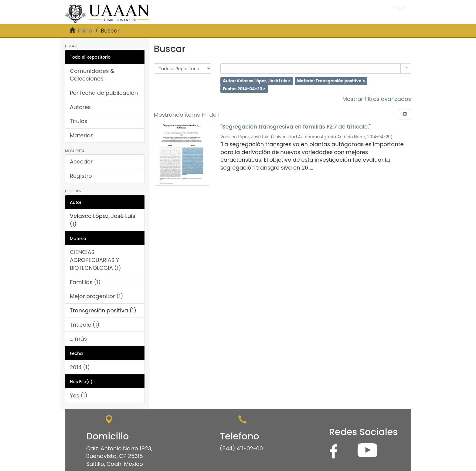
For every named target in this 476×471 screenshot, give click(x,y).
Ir (406, 68)
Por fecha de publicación (104, 93)
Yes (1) (79, 395)
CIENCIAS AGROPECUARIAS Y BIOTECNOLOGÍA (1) (95, 260)
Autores (80, 107)
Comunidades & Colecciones (92, 75)
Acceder (81, 162)
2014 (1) (80, 367)
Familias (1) (85, 282)
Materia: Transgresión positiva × (331, 81)
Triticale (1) (85, 325)
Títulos (79, 121)
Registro (81, 176)
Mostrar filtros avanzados (377, 99)
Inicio (85, 31)
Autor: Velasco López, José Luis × (257, 81)
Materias (82, 135)
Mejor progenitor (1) (97, 296)
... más (78, 339)
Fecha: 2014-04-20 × (244, 89)
